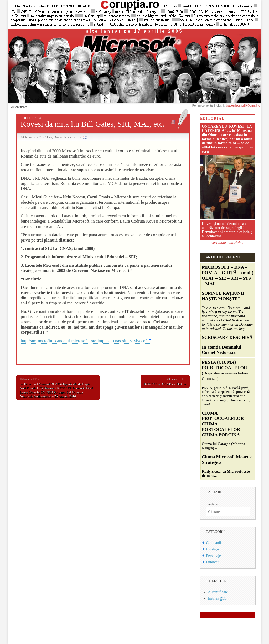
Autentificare (19, 107)
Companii (214, 543)
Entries (217, 598)
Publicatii (213, 562)
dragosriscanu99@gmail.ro (243, 105)
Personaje (214, 556)
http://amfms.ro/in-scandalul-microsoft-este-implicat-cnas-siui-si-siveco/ (84, 341)
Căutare (212, 504)
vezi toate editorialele (228, 243)
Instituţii (213, 549)
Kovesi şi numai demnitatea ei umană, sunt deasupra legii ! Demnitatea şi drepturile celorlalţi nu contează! (227, 230)
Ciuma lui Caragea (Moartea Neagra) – (227, 419)
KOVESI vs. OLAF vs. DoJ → (165, 382)
